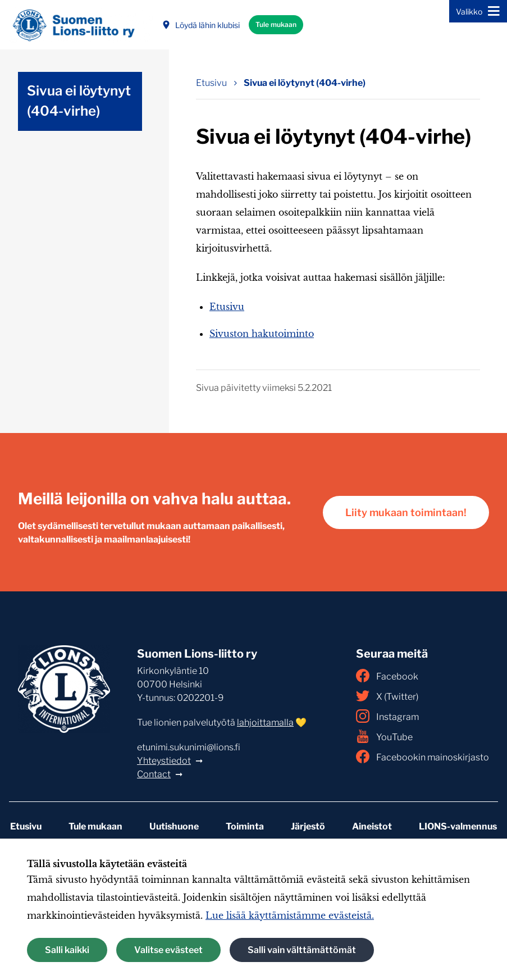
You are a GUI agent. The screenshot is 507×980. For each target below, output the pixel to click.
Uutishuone (174, 826)
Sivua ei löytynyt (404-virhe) (79, 101)
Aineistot (372, 826)
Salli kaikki (67, 950)
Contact (154, 774)
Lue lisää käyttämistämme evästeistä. (290, 915)
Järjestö (308, 826)
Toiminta (245, 826)
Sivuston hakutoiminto (262, 334)
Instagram (387, 716)
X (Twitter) (387, 696)
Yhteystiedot (164, 761)
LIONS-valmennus (458, 826)
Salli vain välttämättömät (302, 950)
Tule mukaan (276, 24)
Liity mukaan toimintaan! (406, 512)
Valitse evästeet (168, 950)
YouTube (384, 736)
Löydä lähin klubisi (201, 25)
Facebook (387, 676)
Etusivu (227, 307)
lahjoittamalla (265, 723)
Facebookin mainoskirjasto (422, 756)
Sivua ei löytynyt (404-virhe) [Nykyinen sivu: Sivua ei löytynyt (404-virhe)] (305, 83)
